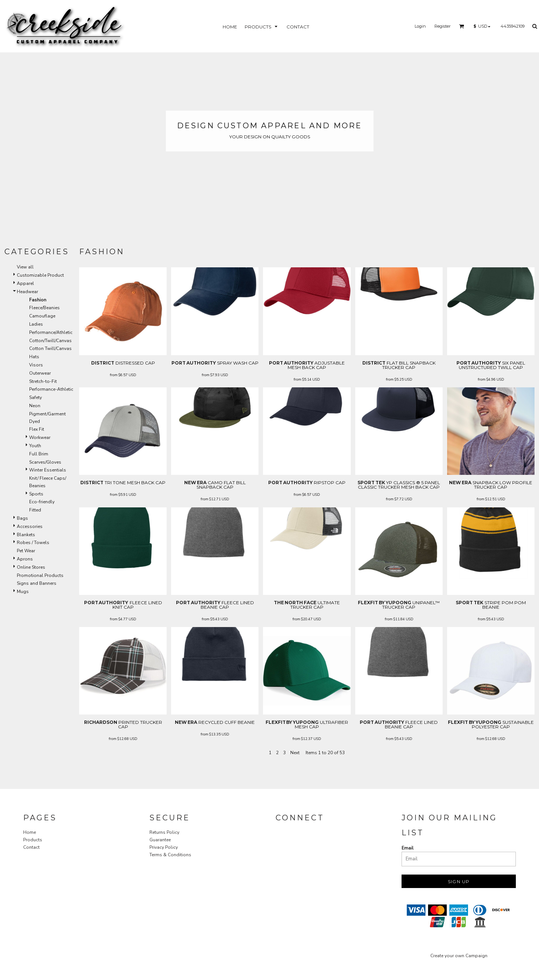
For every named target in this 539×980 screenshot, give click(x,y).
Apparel (25, 283)
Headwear (27, 292)
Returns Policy (164, 832)
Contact (31, 847)
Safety (35, 397)
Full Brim (39, 454)
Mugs (23, 592)
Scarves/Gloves (45, 462)
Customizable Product (40, 275)
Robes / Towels (33, 543)
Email (408, 848)
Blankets (26, 535)
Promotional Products (40, 575)
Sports (36, 494)
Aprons (25, 559)
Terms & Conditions (170, 855)
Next (295, 753)
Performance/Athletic (51, 332)
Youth (35, 446)
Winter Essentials (48, 470)
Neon (35, 406)
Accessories (30, 526)
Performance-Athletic (51, 389)
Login (420, 26)
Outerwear (40, 373)
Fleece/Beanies (44, 308)
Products (33, 840)
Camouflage (42, 316)
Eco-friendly (42, 502)
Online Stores (31, 567)
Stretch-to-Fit (43, 381)
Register (442, 26)
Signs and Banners (37, 583)
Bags (22, 518)
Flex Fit (37, 429)
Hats (34, 357)
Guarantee (160, 840)
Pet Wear (26, 551)
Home (30, 832)
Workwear (40, 437)
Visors (36, 365)
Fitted (35, 510)
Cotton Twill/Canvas (50, 348)
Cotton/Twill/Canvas (50, 341)
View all (25, 267)
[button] (462, 26)
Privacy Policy (164, 847)
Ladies (36, 324)
